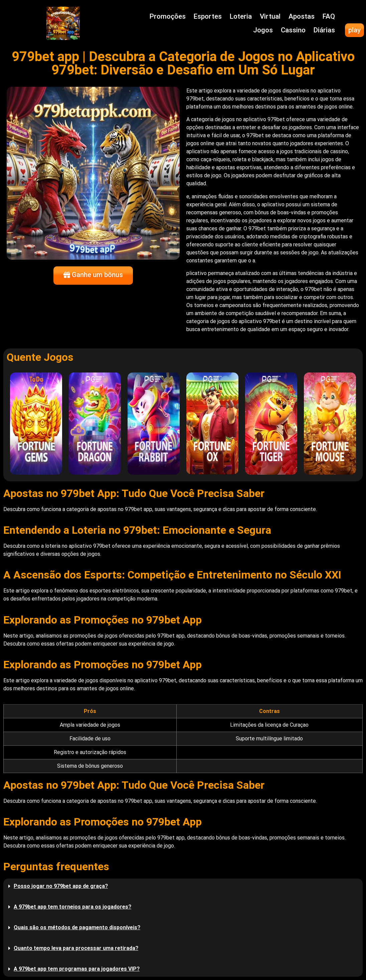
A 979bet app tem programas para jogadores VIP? (77, 969)
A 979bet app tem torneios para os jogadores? (72, 907)
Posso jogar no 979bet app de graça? (61, 886)
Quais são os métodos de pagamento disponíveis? (77, 927)
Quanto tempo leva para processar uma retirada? (76, 948)
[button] (183, 886)
